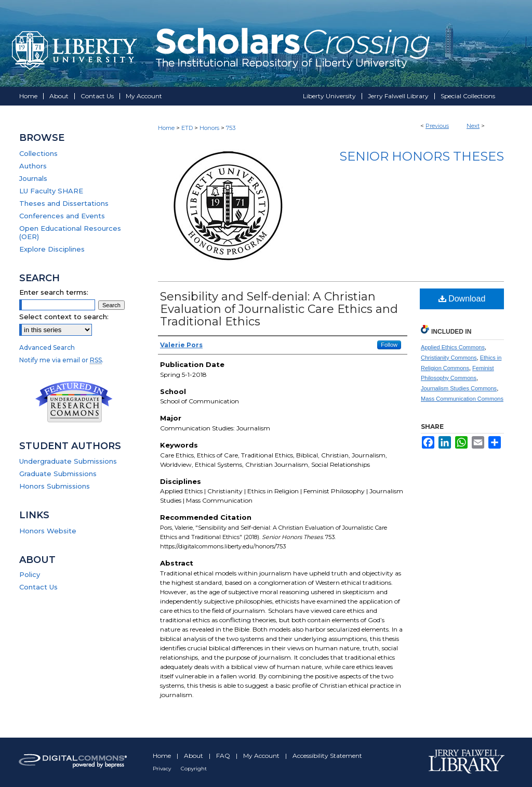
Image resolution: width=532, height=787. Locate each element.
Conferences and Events (62, 216)
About (194, 756)
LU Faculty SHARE (51, 191)
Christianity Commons (449, 358)
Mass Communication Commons (462, 399)
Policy (30, 574)
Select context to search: (64, 317)
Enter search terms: (54, 292)
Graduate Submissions (58, 474)
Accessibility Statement (327, 756)
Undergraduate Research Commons (74, 402)
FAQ (224, 756)
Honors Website (48, 531)
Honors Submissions (55, 486)
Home (166, 128)
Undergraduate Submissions (68, 461)
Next (473, 126)
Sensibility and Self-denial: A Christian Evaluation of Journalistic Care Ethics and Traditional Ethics (279, 309)
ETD (187, 128)
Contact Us (38, 587)
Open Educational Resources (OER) (70, 232)
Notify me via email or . (61, 360)
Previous (437, 126)
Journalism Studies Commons (459, 388)
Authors (33, 166)
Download (462, 299)
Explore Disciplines (52, 249)
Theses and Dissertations (64, 203)
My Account (262, 756)
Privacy (163, 769)
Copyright (194, 769)
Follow (389, 345)
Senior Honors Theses (422, 156)
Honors (209, 128)
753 (231, 128)
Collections (38, 153)
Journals (33, 178)
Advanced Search (47, 347)
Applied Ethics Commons (453, 347)
